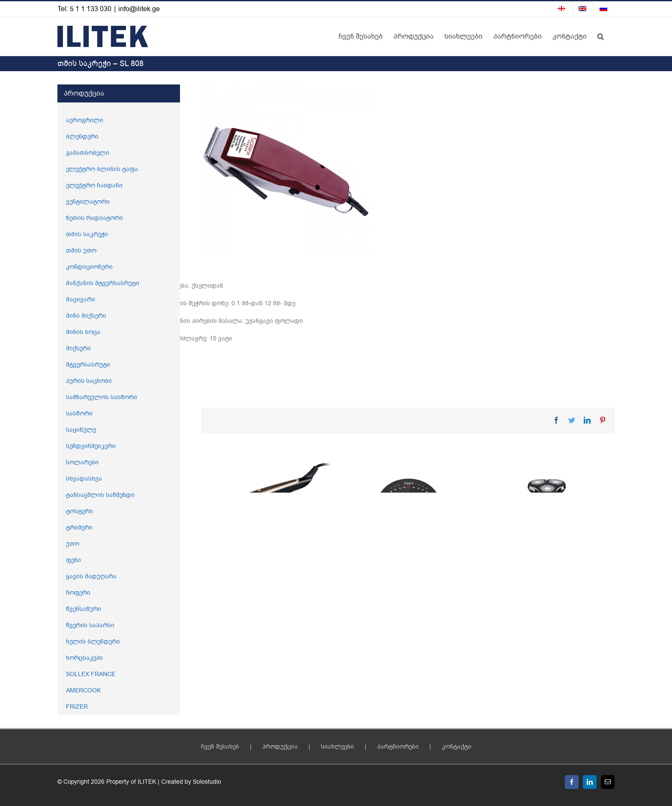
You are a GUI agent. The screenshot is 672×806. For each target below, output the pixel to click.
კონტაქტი (457, 747)
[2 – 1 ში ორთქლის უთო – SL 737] (267, 504)
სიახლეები (337, 747)
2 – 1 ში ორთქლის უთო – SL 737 (264, 562)
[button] (601, 36)
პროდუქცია (280, 747)
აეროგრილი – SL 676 (386, 606)
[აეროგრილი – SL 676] (407, 526)
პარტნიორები (398, 747)
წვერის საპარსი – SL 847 (532, 606)
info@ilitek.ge (139, 9)
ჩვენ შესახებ (220, 747)
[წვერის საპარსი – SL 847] (547, 526)
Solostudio (207, 782)
